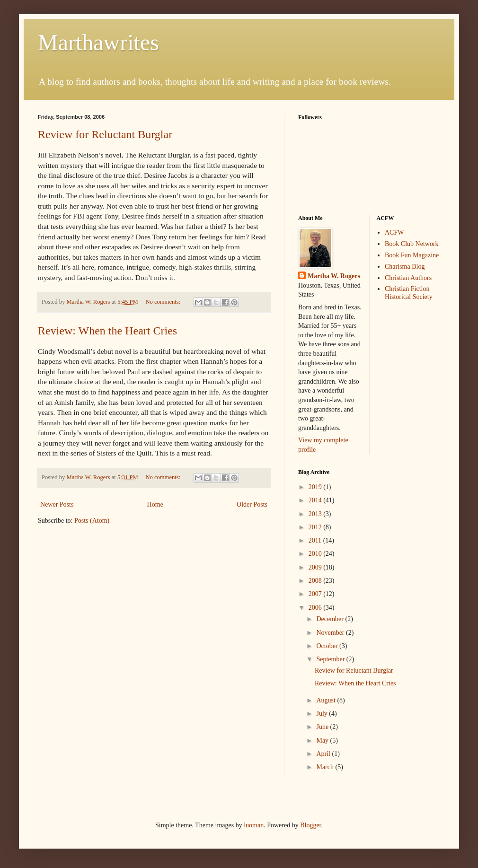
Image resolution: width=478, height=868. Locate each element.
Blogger (310, 825)
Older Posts (252, 504)
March (326, 767)
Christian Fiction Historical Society (409, 293)
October (328, 646)
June (323, 727)
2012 (316, 527)
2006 (316, 608)
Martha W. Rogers (334, 276)
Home (155, 504)
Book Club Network (412, 244)
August (327, 700)
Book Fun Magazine (412, 255)
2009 (316, 567)
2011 (316, 540)
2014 (316, 500)
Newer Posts (57, 504)
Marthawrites (98, 42)
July (323, 714)
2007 (316, 594)
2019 (316, 487)
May (323, 741)
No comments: (164, 302)
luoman (254, 825)
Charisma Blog (405, 267)
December (331, 619)
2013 (316, 514)
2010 (316, 554)
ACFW (394, 232)
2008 (316, 581)
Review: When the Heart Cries (107, 331)
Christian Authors (408, 278)
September (331, 659)
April (324, 754)
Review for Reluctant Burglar (105, 134)
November (331, 633)
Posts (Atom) (92, 521)
